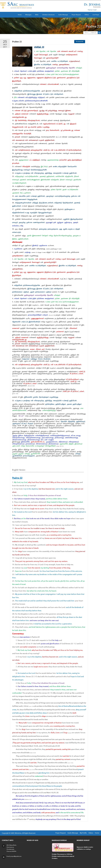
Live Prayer (96, 15)
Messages (28, 15)
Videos (91, 833)
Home (20, 15)
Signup (90, 10)
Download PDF (80, 42)
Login (95, 10)
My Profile (83, 833)
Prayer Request (76, 15)
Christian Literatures (48, 15)
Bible (37, 15)
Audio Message (63, 15)
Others (87, 15)
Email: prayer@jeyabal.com (14, 856)
